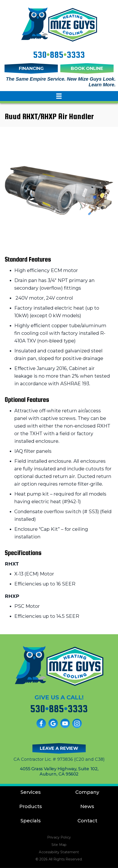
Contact (87, 821)
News (87, 806)
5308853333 (59, 55)
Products (31, 806)
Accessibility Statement (59, 852)
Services (31, 792)
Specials (31, 821)
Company (87, 792)
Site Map (59, 845)
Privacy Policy (59, 837)
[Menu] (59, 96)
